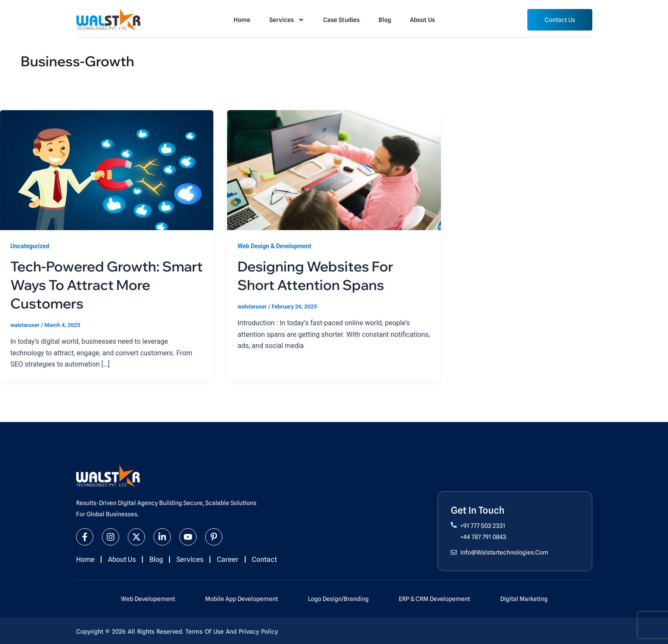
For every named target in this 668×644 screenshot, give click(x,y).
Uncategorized (30, 246)
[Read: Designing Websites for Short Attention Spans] (334, 170)
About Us (422, 20)
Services (287, 20)
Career (229, 559)
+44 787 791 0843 (483, 536)
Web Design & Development (275, 246)
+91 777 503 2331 (483, 525)
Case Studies (341, 20)
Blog (385, 20)
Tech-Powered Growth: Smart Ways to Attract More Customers (106, 285)
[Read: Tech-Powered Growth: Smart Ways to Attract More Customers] (107, 170)
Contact (266, 559)
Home (242, 20)
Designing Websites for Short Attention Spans (318, 275)
